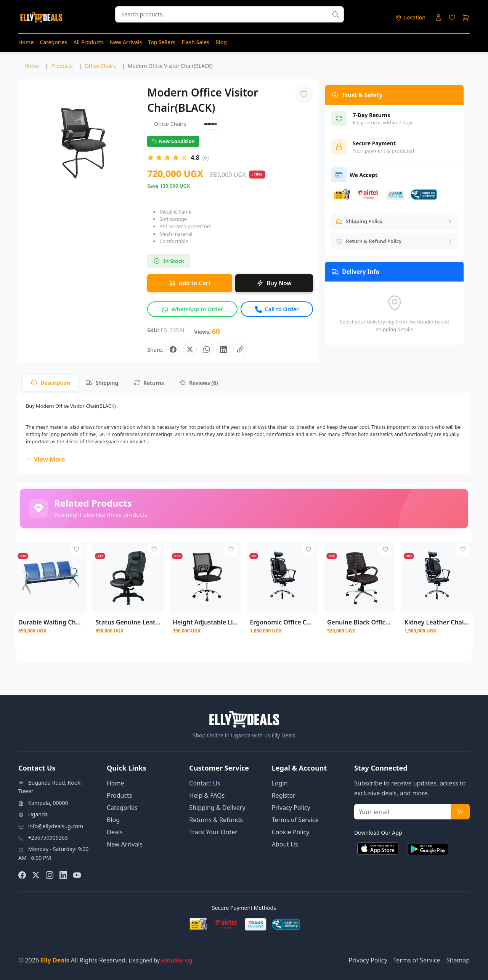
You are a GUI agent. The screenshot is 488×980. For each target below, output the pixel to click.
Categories (53, 42)
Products (120, 795)
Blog (221, 42)
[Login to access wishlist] (452, 18)
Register (284, 795)
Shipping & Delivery (217, 808)
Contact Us (205, 783)
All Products (88, 42)
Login (280, 783)
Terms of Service (295, 820)
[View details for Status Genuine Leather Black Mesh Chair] (128, 577)
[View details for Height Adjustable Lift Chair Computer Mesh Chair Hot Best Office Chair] (205, 577)
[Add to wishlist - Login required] (77, 549)
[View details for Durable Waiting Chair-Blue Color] (51, 577)
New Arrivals (126, 42)
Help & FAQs (207, 795)
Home (26, 42)
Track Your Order (213, 832)
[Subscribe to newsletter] (460, 812)
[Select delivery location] (410, 17)
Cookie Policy (291, 832)
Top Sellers (162, 42)
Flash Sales (195, 42)
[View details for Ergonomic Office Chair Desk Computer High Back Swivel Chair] (282, 577)
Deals (115, 832)
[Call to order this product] (277, 309)
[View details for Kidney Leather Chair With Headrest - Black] (437, 577)
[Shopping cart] (466, 18)
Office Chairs (167, 124)
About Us (285, 844)
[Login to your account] (438, 18)
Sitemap (458, 960)
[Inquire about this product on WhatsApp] (192, 309)
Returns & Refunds (216, 820)
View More (46, 459)
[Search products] (335, 14)
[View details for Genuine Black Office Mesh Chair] (360, 577)
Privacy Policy (291, 808)
